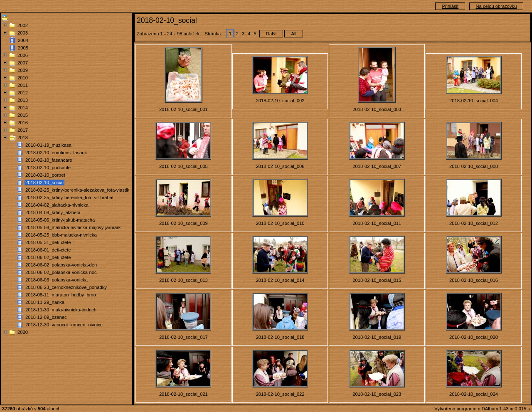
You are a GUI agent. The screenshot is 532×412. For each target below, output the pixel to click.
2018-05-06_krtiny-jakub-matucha (60, 220)
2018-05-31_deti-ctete (48, 242)
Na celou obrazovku (496, 6)
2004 (23, 40)
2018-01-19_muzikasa (48, 145)
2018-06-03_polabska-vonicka (57, 280)
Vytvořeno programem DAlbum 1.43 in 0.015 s (482, 409)
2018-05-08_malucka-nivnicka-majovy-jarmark (73, 227)
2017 (23, 130)
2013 (23, 100)
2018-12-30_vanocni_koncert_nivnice (64, 325)
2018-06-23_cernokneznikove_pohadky (66, 287)
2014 (23, 108)
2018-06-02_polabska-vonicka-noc (61, 272)
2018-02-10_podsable (48, 168)
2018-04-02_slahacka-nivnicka (57, 205)
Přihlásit (450, 6)
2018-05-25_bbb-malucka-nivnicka (61, 235)
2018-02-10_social (44, 183)
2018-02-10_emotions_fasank (56, 153)
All (293, 34)
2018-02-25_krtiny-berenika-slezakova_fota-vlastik (77, 190)
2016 (23, 123)
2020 (23, 332)
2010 (23, 78)
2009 (23, 70)
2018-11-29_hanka (45, 302)
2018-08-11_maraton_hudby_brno (61, 295)
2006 (23, 55)
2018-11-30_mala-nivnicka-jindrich (61, 310)
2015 (23, 115)
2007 (23, 63)
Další (271, 34)
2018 (23, 138)
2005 (23, 48)
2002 (23, 25)
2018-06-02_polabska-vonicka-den (61, 265)
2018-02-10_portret (45, 175)
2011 (23, 85)
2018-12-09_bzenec (46, 317)
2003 (23, 33)
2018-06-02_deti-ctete (48, 257)
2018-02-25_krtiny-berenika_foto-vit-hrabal (69, 197)
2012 (23, 93)
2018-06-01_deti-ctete (48, 250)
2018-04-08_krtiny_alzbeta (53, 212)
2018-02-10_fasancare (49, 160)
